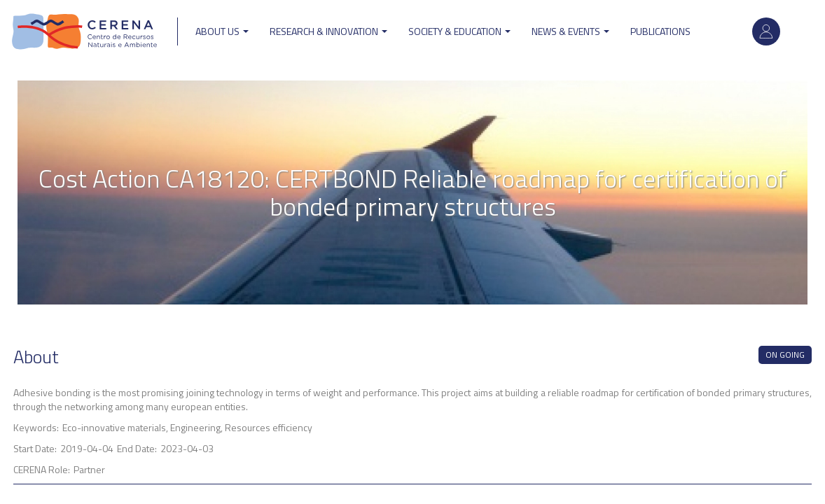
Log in (766, 31)
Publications (660, 31)
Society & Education (459, 31)
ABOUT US (222, 31)
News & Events (570, 31)
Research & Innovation (328, 31)
